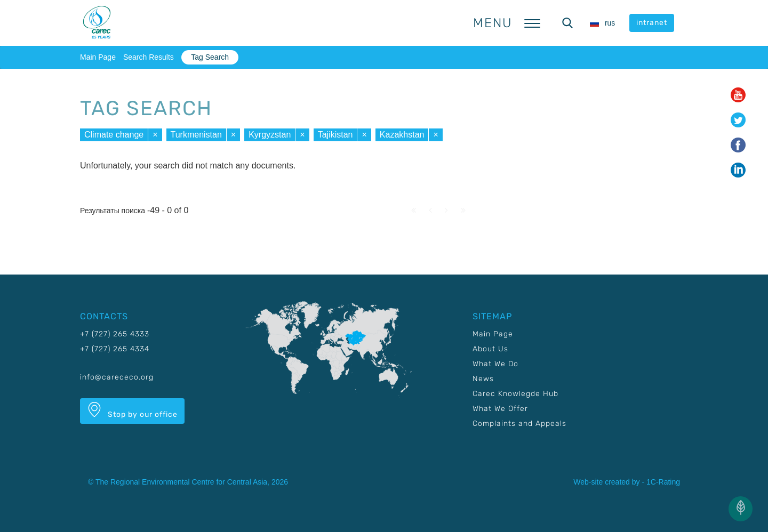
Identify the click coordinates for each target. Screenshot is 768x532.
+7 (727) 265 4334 (115, 349)
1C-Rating (663, 482)
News (483, 379)
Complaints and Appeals (519, 424)
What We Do (495, 364)
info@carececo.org (117, 377)
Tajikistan (335, 135)
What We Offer (500, 409)
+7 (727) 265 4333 (115, 334)
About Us (490, 349)
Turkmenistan (196, 135)
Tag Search (210, 57)
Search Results (149, 57)
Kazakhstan (402, 135)
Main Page (98, 57)
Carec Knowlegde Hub (515, 394)
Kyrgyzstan (270, 135)
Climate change (114, 135)
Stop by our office (132, 410)
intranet (652, 23)
